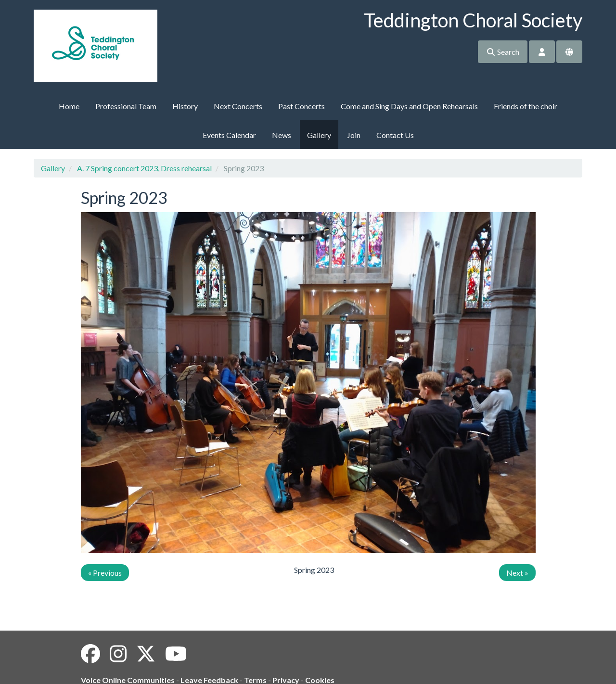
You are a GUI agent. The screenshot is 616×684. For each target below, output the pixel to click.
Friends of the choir (526, 106)
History (185, 106)
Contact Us (395, 135)
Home (69, 106)
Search (503, 52)
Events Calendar (229, 135)
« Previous (105, 573)
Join (354, 135)
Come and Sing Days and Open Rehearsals (409, 106)
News (282, 135)
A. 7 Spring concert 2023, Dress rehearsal (144, 168)
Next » (517, 573)
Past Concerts (302, 106)
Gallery (319, 135)
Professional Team (126, 106)
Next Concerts (238, 106)
